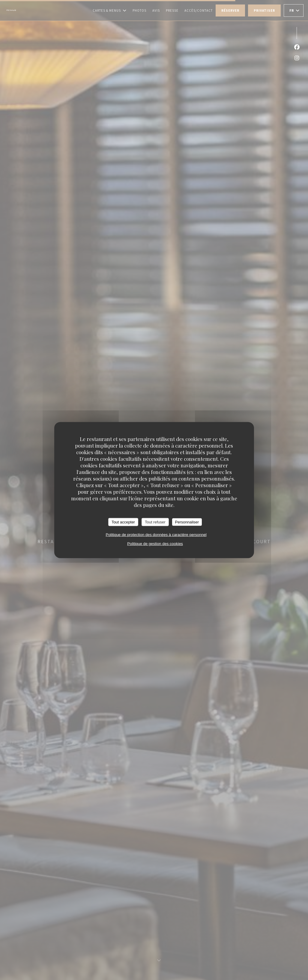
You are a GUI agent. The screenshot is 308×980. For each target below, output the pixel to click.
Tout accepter (123, 522)
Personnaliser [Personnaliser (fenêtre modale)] (187, 522)
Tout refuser (155, 522)
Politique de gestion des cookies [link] (155, 544)
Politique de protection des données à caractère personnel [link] (156, 535)
